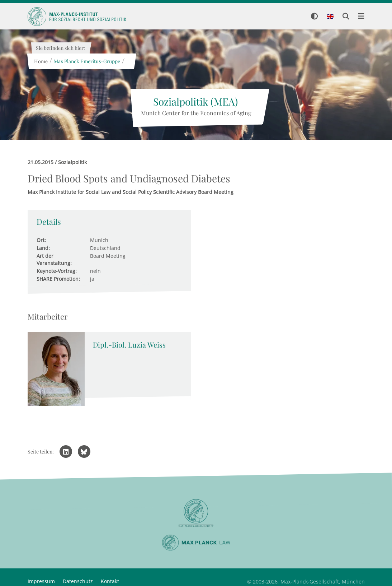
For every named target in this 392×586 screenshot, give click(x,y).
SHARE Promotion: (58, 279)
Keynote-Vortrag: (57, 271)
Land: (43, 248)
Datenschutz (78, 581)
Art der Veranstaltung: (54, 259)
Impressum (41, 581)
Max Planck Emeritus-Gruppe (87, 61)
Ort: (41, 240)
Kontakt (110, 581)
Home (41, 61)
